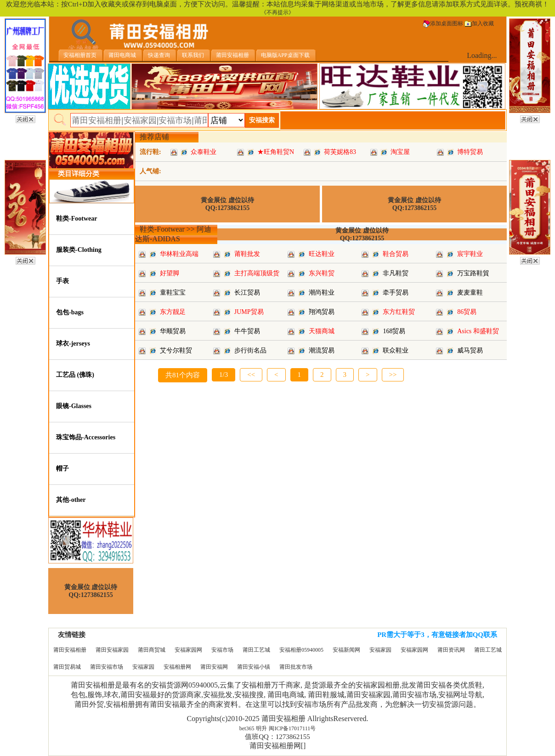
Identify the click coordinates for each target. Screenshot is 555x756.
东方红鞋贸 (399, 312)
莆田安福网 (214, 667)
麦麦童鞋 (470, 293)
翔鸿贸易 (322, 312)
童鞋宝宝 (173, 293)
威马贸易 (470, 350)
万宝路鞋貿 (473, 273)
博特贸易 (470, 152)
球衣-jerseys (73, 344)
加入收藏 (479, 23)
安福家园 (380, 650)
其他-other (71, 500)
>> (393, 375)
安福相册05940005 (301, 650)
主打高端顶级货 (257, 273)
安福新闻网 (346, 650)
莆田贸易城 (67, 667)
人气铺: (150, 171)
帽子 (62, 469)
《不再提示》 (277, 12)
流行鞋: (150, 152)
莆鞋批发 (247, 254)
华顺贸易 (173, 331)
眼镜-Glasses (74, 406)
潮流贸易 (322, 350)
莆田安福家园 (112, 650)
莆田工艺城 (256, 650)
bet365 (247, 728)
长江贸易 (247, 293)
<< (251, 375)
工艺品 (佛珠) (75, 375)
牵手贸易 (396, 293)
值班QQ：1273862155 (277, 737)
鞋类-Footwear (76, 219)
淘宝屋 (400, 152)
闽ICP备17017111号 (292, 728)
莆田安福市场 (107, 667)
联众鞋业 (396, 350)
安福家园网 (188, 650)
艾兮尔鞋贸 (176, 350)
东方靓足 (173, 312)
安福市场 (222, 650)
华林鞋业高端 (179, 254)
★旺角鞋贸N (276, 152)
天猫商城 (322, 331)
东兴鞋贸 (322, 273)
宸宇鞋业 (470, 254)
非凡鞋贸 (396, 273)
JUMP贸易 (249, 312)
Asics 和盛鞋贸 (478, 331)
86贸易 (467, 312)
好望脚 (170, 273)
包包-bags (70, 312)
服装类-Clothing (79, 250)
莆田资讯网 (451, 650)
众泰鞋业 (204, 152)
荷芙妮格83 (340, 152)
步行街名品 (250, 350)
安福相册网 (177, 667)
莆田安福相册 (70, 650)
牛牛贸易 (247, 331)
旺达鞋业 (322, 254)
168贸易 (394, 331)
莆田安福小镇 (254, 667)
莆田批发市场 (296, 667)
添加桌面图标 (443, 23)
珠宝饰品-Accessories (86, 437)
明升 (261, 728)
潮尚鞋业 (322, 293)
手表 (62, 281)
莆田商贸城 (152, 650)
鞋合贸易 (396, 254)
